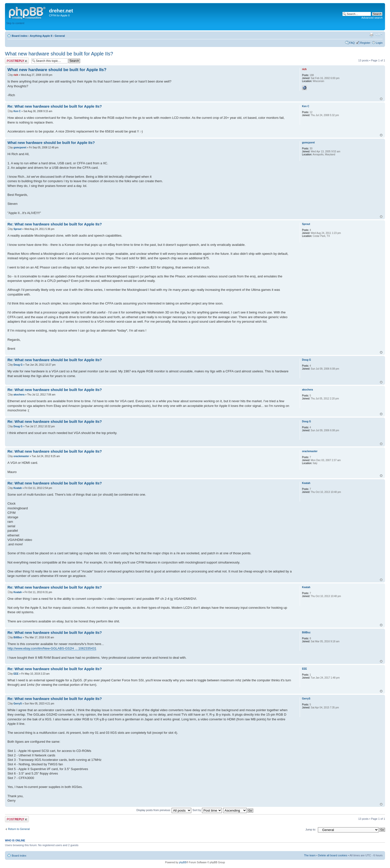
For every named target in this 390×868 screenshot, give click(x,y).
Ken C (17, 111)
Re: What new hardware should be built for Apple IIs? (55, 106)
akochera (19, 395)
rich (16, 75)
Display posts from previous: (164, 810)
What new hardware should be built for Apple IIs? (59, 54)
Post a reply (17, 61)
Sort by (207, 810)
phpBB (183, 862)
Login (379, 43)
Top (381, 99)
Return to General (19, 829)
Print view (371, 35)
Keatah (18, 488)
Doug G (18, 365)
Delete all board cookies (333, 855)
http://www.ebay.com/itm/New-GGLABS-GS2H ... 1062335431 (52, 648)
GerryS (18, 704)
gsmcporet (20, 148)
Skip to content (15, 23)
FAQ (352, 43)
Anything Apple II (41, 36)
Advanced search (372, 18)
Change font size (379, 35)
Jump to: (311, 829)
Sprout (17, 229)
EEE (16, 674)
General (60, 36)
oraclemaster (21, 456)
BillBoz (18, 637)
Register (365, 43)
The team (310, 855)
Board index (20, 36)
